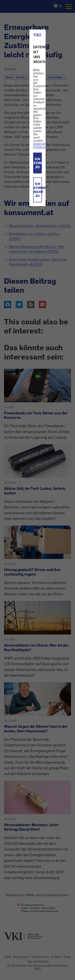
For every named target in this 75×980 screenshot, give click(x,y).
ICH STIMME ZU (38, 163)
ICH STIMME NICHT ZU (38, 190)
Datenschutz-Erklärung (42, 145)
